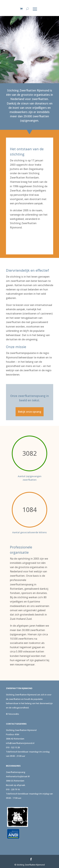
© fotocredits (13, 714)
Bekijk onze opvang (30, 412)
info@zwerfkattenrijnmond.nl (20, 743)
